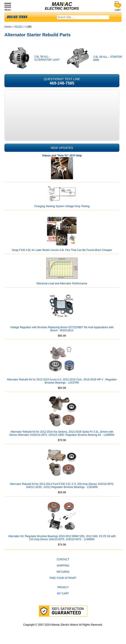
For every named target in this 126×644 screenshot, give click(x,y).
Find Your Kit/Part (63, 578)
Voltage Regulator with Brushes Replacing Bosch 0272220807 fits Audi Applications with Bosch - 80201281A (62, 329)
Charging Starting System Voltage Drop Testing (62, 206)
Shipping (63, 566)
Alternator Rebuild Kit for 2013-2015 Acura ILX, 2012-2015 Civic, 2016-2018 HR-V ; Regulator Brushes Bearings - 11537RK (62, 381)
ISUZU (19, 27)
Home (8, 27)
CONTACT (63, 559)
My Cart (63, 594)
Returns (63, 572)
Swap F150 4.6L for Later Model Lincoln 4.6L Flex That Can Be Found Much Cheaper (62, 250)
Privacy (63, 587)
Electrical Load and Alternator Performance (62, 283)
